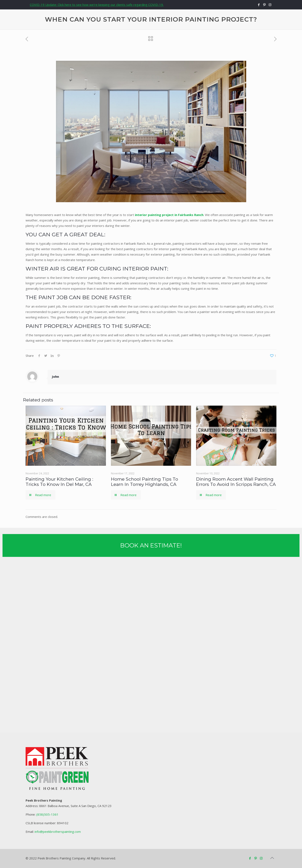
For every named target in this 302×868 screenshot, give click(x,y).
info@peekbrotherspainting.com (58, 832)
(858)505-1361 (47, 814)
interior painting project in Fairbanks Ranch (169, 215)
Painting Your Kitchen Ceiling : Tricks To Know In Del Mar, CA (59, 482)
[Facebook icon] (259, 5)
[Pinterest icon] (264, 5)
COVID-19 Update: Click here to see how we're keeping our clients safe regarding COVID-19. (97, 5)
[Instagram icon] (270, 5)
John (55, 376)
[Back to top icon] (272, 858)
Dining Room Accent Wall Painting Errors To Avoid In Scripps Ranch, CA (236, 482)
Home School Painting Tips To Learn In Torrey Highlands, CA (144, 482)
